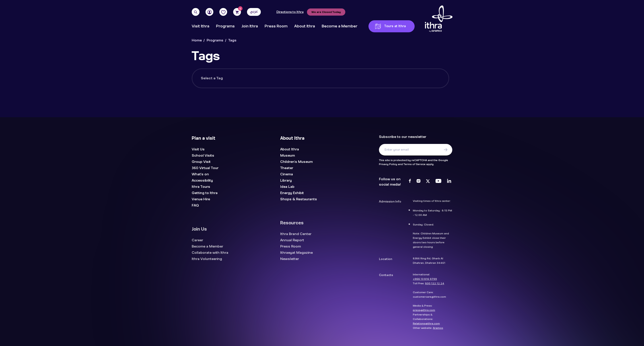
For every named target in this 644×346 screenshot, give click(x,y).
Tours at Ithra (390, 26)
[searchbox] (336, 81)
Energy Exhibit (292, 193)
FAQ (195, 205)
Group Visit (201, 162)
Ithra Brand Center (296, 236)
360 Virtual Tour (205, 168)
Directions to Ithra (290, 12)
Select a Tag (212, 78)
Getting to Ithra (205, 193)
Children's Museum (296, 162)
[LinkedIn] (449, 182)
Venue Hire (201, 199)
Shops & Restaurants (299, 199)
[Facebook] (410, 182)
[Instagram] (418, 182)
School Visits (203, 156)
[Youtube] (438, 182)
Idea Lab (287, 187)
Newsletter (290, 261)
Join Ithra (250, 26)
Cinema (287, 174)
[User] (209, 12)
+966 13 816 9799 (425, 281)
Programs (225, 26)
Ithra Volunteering (207, 261)
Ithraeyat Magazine (296, 255)
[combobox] (336, 78)
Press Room (276, 26)
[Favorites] (223, 12)
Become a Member (339, 26)
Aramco (438, 330)
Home (197, 40)
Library (286, 180)
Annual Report (292, 243)
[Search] (196, 12)
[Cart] (237, 12)
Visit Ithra (201, 26)
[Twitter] (428, 182)
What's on (200, 174)
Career (197, 243)
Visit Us (198, 149)
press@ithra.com (424, 313)
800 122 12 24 (435, 286)
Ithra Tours (201, 187)
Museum (288, 156)
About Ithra (305, 26)
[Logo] (439, 19)
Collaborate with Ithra (210, 255)
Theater (287, 168)
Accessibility (202, 180)
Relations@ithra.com (426, 326)
